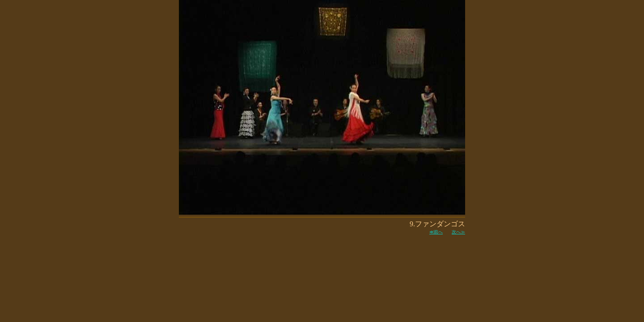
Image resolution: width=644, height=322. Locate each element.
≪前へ (436, 232)
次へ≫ (458, 232)
